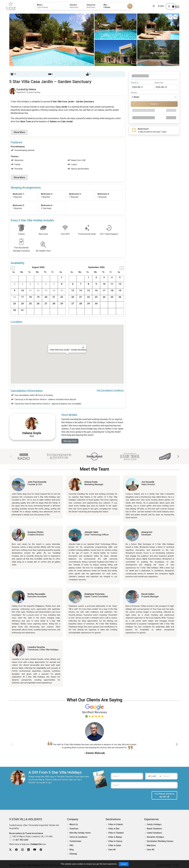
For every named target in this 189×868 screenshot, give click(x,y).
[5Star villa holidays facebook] (16, 850)
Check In (134, 83)
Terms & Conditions (78, 837)
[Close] (83, 348)
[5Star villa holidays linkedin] (28, 850)
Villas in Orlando (116, 825)
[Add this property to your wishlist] (170, 17)
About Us (74, 825)
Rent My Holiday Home (80, 833)
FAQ (71, 846)
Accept (124, 864)
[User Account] (167, 6)
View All (112, 850)
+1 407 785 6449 (20, 840)
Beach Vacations (154, 829)
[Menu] (177, 7)
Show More (19, 132)
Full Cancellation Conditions (110, 390)
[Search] (130, 6)
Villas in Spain (115, 846)
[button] (178, 457)
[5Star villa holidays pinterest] (41, 850)
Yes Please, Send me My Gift (164, 796)
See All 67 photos (158, 53)
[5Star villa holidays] (14, 6)
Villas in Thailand (116, 833)
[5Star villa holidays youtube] (35, 850)
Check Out (159, 83)
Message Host (70, 441)
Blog (72, 850)
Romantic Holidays (155, 837)
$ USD (157, 6)
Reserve (154, 104)
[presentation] (130, 797)
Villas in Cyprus (115, 841)
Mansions (151, 846)
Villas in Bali (114, 829)
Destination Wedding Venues (160, 841)
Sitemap (73, 854)
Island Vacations (154, 833)
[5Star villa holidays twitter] (10, 850)
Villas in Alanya (115, 837)
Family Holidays (154, 825)
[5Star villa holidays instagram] (22, 850)
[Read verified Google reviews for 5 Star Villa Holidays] (94, 711)
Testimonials (75, 841)
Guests (134, 93)
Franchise (74, 829)
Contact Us (36, 844)
